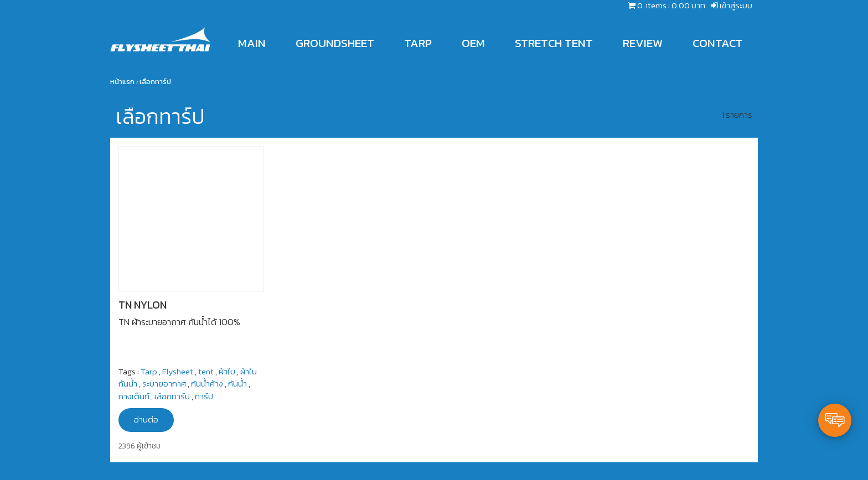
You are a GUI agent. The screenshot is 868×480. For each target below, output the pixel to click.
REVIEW (643, 43)
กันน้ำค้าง (207, 384)
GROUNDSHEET (335, 43)
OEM (473, 43)
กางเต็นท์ (134, 396)
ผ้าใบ (227, 371)
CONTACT (718, 43)
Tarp (149, 371)
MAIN (252, 43)
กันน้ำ (237, 384)
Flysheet (178, 371)
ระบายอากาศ (164, 384)
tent (206, 371)
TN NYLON (143, 305)
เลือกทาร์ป (172, 396)
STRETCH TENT (554, 43)
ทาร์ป (204, 396)
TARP (418, 43)
